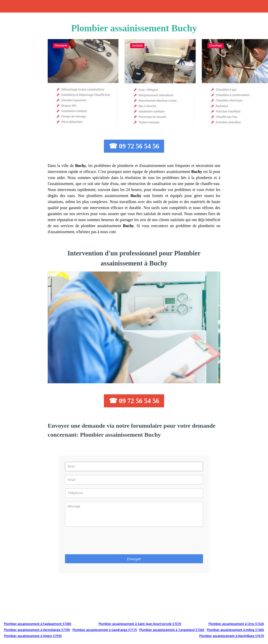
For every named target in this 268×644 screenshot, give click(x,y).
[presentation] (103, 542)
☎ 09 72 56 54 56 (134, 146)
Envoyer (134, 559)
